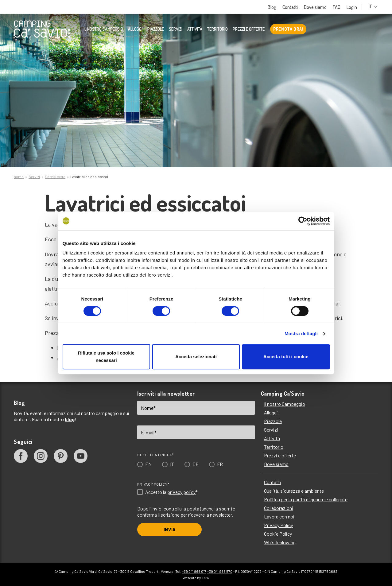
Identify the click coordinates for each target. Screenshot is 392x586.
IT (374, 7)
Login (354, 7)
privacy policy (181, 492)
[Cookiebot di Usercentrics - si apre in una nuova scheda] (303, 221)
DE (196, 464)
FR (220, 464)
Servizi (176, 29)
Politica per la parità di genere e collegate (306, 499)
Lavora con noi (279, 516)
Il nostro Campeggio (103, 29)
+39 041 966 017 (194, 571)
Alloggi (135, 29)
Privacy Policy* (153, 484)
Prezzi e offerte (249, 29)
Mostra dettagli (301, 334)
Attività (195, 29)
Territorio (217, 29)
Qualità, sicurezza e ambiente (294, 491)
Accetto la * (171, 492)
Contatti (293, 7)
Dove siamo (318, 7)
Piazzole (156, 29)
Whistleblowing (280, 542)
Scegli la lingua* (155, 455)
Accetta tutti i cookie (286, 357)
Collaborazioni (279, 508)
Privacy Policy (278, 525)
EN (148, 464)
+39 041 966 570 (220, 571)
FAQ (339, 7)
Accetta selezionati (196, 357)
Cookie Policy (278, 534)
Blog (274, 7)
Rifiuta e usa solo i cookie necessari (106, 357)
